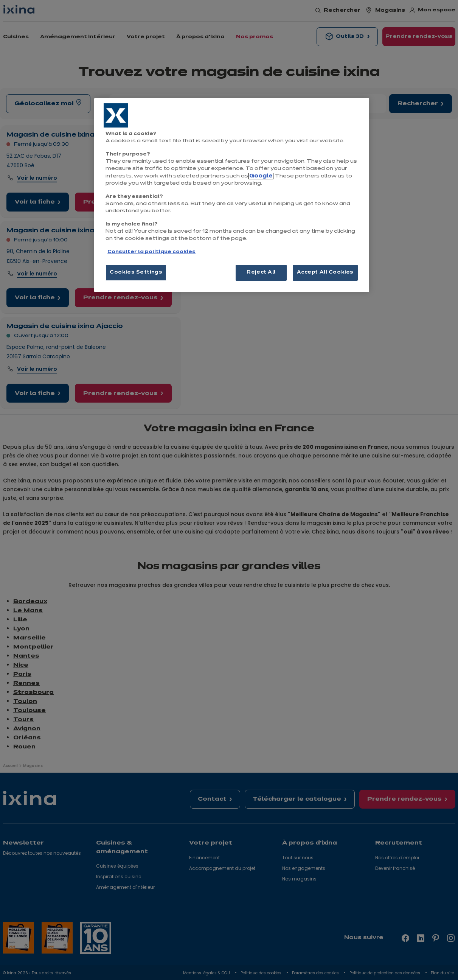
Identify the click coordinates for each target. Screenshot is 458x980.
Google (261, 176)
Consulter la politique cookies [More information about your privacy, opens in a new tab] (151, 252)
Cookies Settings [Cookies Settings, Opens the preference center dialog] (136, 272)
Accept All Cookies (325, 272)
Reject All (261, 272)
